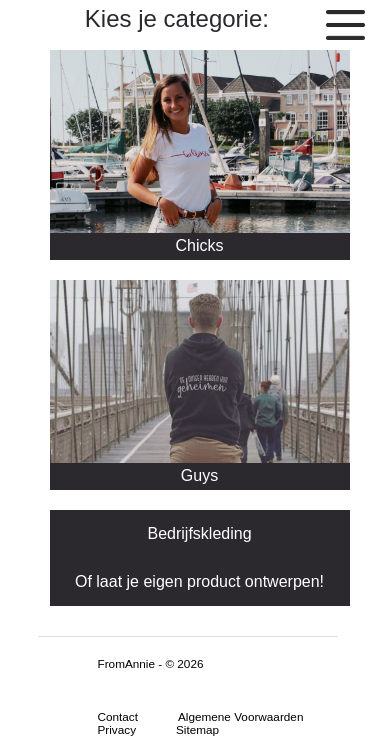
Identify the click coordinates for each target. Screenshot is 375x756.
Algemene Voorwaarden (240, 716)
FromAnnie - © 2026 (151, 663)
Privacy (117, 729)
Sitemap (197, 729)
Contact (118, 716)
